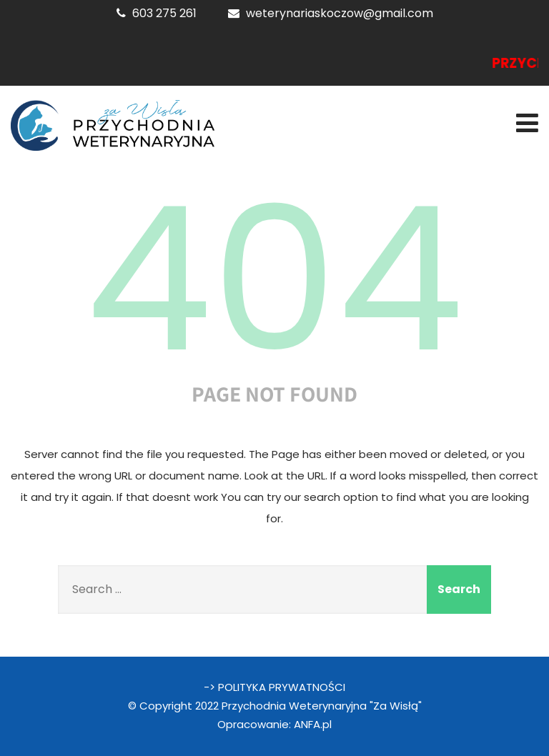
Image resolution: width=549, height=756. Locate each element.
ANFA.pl (313, 724)
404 (274, 279)
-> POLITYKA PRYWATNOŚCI (274, 687)
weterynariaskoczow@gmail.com (340, 13)
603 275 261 (164, 13)
